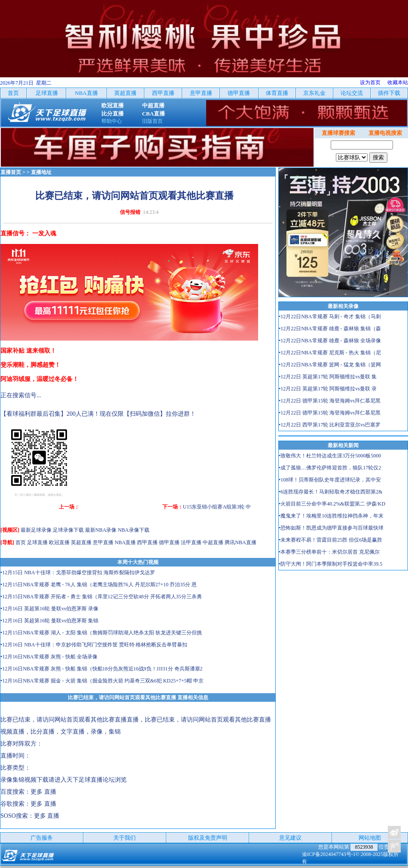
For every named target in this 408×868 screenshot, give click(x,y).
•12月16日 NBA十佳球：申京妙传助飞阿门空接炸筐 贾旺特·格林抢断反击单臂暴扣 (94, 645)
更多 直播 (43, 792)
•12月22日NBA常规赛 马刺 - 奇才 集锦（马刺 (330, 317)
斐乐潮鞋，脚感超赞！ (30, 365)
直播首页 (11, 172)
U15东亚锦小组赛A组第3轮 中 (217, 507)
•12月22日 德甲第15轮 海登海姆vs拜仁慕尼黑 (330, 401)
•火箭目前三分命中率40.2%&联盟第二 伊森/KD (332, 504)
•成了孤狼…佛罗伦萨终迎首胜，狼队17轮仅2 (330, 468)
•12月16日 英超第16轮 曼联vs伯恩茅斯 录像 (49, 609)
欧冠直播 (59, 542)
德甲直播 (169, 542)
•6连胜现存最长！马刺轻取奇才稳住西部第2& (331, 492)
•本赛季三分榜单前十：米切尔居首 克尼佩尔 (329, 552)
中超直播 (213, 542)
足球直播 (37, 542)
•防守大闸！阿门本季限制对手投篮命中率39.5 (330, 564)
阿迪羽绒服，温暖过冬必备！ (40, 379)
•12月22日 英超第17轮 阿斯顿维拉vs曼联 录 (328, 389)
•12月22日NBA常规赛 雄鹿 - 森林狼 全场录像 (330, 341)
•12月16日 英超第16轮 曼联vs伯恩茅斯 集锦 (49, 621)
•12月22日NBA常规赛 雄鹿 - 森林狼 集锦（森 (330, 329)
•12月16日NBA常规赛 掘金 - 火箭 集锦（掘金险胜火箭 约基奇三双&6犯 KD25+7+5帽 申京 (102, 681)
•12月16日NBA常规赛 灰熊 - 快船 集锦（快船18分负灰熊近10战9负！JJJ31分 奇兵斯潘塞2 (102, 669)
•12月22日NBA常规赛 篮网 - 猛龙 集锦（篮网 (330, 365)
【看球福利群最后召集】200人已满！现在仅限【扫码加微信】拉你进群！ (98, 414)
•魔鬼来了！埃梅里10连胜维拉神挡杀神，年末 (331, 516)
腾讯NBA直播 (240, 542)
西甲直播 (147, 542)
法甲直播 (191, 542)
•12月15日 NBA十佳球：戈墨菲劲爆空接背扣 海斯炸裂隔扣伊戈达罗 (78, 573)
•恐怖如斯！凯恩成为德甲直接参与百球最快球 (331, 528)
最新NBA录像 (101, 530)
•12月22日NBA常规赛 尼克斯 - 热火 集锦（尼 (330, 353)
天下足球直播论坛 (91, 780)
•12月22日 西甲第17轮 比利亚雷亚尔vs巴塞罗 (330, 425)
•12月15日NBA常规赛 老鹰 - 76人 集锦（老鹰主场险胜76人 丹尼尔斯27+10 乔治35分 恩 (99, 585)
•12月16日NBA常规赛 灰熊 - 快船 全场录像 (49, 657)
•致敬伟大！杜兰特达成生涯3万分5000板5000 (330, 456)
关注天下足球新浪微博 (394, 832)
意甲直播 (103, 542)
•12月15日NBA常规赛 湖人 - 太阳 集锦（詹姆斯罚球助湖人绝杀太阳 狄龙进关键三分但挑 (101, 633)
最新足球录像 (36, 530)
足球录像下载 (68, 530)
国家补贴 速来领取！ (28, 351)
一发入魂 (44, 233)
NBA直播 (125, 542)
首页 (21, 542)
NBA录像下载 (133, 530)
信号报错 (130, 212)
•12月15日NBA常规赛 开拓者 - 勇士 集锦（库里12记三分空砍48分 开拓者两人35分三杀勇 (101, 597)
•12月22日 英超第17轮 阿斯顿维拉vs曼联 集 (328, 377)
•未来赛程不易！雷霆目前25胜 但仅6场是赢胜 (330, 540)
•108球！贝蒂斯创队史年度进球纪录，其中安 (330, 480)
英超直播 (81, 542)
